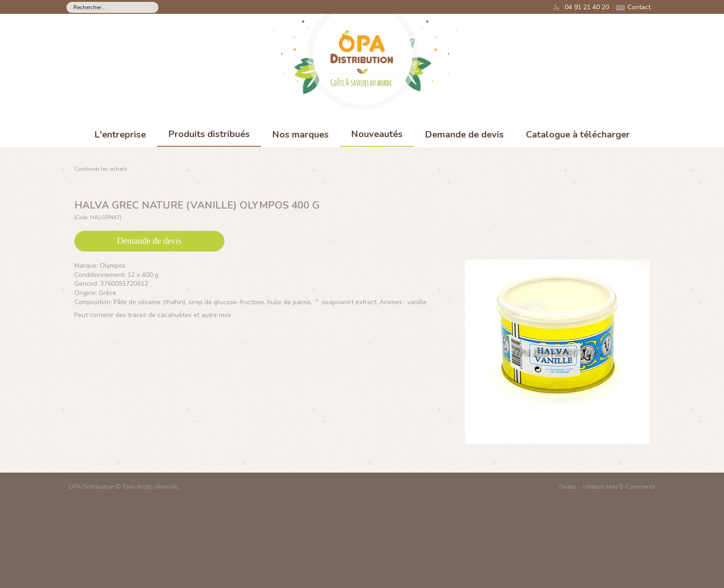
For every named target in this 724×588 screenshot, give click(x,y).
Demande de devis (464, 135)
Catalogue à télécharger (578, 135)
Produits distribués (209, 134)
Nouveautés (377, 134)
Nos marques (300, 135)
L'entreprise (120, 135)
